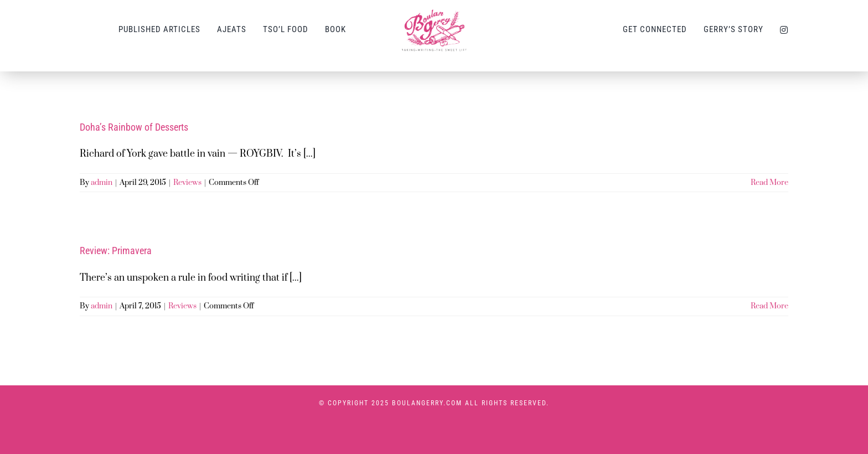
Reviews (187, 183)
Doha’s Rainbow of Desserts (134, 127)
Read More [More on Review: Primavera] (769, 306)
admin (102, 183)
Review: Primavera (116, 251)
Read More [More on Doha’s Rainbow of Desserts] (769, 183)
